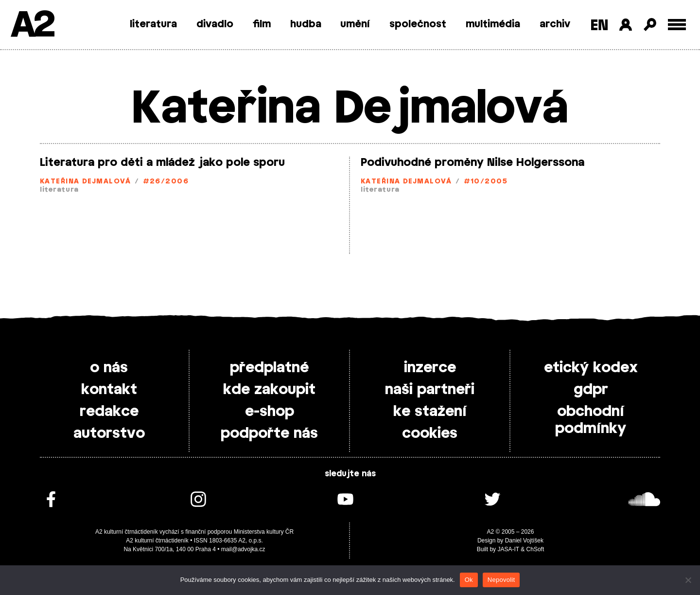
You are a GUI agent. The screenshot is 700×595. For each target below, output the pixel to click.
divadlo (215, 24)
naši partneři (430, 390)
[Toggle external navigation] (677, 25)
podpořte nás (269, 433)
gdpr (591, 390)
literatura (153, 24)
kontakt (109, 390)
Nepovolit (501, 580)
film (262, 24)
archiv (555, 24)
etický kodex (591, 368)
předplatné (269, 368)
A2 (32, 26)
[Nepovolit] (688, 580)
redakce (109, 412)
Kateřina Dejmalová (86, 182)
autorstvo (109, 433)
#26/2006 (166, 182)
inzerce (430, 368)
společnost (418, 24)
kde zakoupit (269, 390)
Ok (469, 580)
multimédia (493, 24)
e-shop (270, 412)
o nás (109, 368)
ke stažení (430, 412)
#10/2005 (486, 182)
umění (355, 24)
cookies (430, 433)
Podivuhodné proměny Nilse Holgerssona (472, 162)
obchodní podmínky (591, 420)
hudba (306, 24)
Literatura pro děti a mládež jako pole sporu (162, 162)
